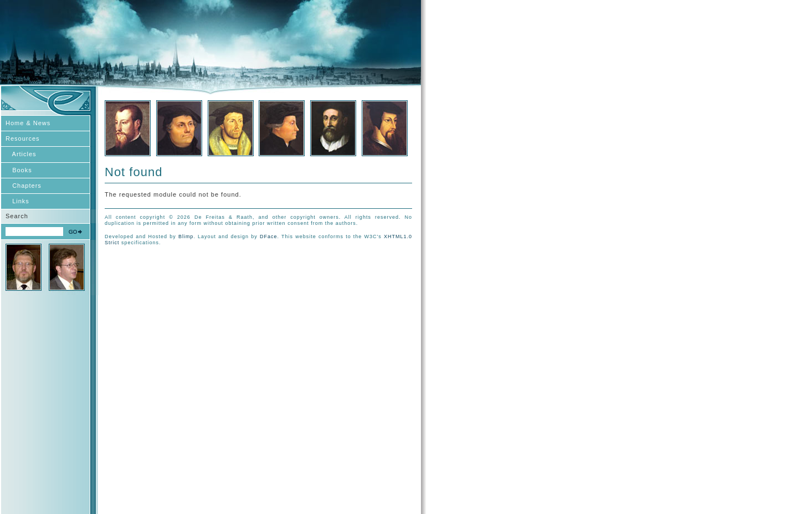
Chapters (24, 186)
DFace (269, 237)
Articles (21, 154)
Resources (23, 138)
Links (17, 201)
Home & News (28, 123)
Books (19, 170)
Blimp (186, 237)
